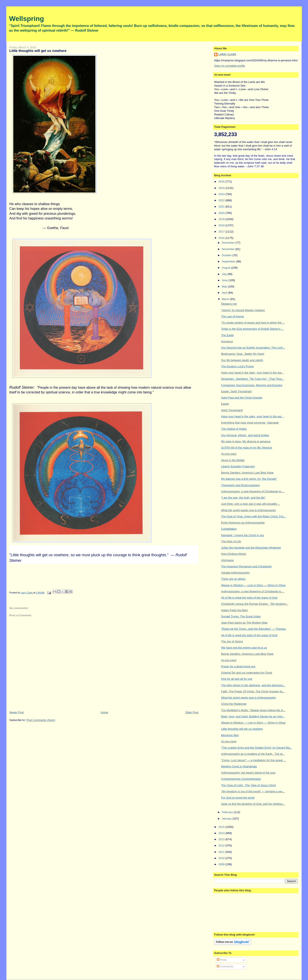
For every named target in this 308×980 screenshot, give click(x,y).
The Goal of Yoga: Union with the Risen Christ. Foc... (254, 516)
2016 (222, 238)
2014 (222, 833)
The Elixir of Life (231, 541)
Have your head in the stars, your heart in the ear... (252, 373)
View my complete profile (230, 66)
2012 (222, 845)
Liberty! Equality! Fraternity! (238, 466)
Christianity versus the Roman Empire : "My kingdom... (255, 604)
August (227, 268)
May (225, 286)
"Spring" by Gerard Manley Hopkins (243, 310)
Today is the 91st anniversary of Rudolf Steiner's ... (252, 329)
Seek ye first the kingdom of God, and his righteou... (253, 804)
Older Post (192, 712)
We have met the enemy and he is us (244, 648)
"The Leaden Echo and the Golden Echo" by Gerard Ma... (257, 748)
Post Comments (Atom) (41, 720)
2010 (222, 858)
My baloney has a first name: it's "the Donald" (249, 479)
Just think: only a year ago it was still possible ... (251, 504)
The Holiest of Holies (234, 429)
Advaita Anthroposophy (235, 573)
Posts (222, 960)
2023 (222, 194)
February (228, 812)
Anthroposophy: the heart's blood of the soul (248, 773)
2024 (222, 188)
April (225, 293)
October (227, 255)
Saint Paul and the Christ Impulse (242, 398)
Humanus (227, 341)
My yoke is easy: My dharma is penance (246, 441)
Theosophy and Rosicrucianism (241, 485)
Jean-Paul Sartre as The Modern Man (244, 623)
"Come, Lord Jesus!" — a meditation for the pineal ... (254, 760)
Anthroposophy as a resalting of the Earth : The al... (253, 754)
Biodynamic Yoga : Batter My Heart (243, 354)
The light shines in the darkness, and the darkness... (253, 685)
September (229, 261)
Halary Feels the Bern (235, 610)
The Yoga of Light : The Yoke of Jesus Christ (249, 785)
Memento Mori (230, 735)
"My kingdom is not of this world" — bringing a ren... (253, 791)
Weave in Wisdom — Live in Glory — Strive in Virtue (253, 585)
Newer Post (17, 712)
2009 (222, 864)
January (227, 819)
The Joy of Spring (232, 641)
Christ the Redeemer (234, 704)
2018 (222, 225)
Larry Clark (227, 54)
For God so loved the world (238, 798)
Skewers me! (229, 304)
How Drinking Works (234, 554)
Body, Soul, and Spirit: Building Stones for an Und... (253, 716)
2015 (222, 827)
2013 (222, 839)
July (225, 274)
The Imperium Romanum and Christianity (247, 566)
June (225, 280)
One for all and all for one (237, 679)
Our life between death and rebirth (242, 360)
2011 (222, 852)
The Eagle (227, 335)
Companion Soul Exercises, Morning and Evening (252, 385)
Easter (225, 404)
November (229, 249)
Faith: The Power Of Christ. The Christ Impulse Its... (253, 691)
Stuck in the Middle (233, 460)
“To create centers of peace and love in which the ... (253, 323)
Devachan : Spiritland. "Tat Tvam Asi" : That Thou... (253, 379)
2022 (222, 200)
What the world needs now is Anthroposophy (249, 510)
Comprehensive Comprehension (241, 779)
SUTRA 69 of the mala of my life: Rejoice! (247, 448)
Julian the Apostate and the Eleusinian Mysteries (251, 548)
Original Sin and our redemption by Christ (247, 673)
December (229, 243)
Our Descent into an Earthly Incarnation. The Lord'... (253, 348)
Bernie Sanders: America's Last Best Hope (247, 473)
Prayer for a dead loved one (238, 666)
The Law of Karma (232, 316)
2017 (222, 232)
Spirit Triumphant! (232, 410)
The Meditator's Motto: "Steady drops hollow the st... (253, 710)
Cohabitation (229, 529)
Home (104, 712)
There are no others (233, 579)
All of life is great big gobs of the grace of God (249, 598)
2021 (222, 207)
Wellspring (27, 19)
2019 (222, 219)
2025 (222, 182)
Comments (225, 966)
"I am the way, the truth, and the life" (243, 498)
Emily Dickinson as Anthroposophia (243, 523)
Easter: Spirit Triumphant (236, 391)
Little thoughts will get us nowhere (242, 729)
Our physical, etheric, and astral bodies (245, 435)
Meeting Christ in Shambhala (239, 766)
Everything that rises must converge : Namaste (250, 423)
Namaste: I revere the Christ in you (243, 535)
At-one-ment (229, 454)
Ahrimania (227, 560)
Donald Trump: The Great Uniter (241, 616)
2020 (222, 213)
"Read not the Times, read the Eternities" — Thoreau (254, 629)
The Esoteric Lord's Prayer (238, 366)
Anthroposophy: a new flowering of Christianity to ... (253, 491)
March (226, 299)
